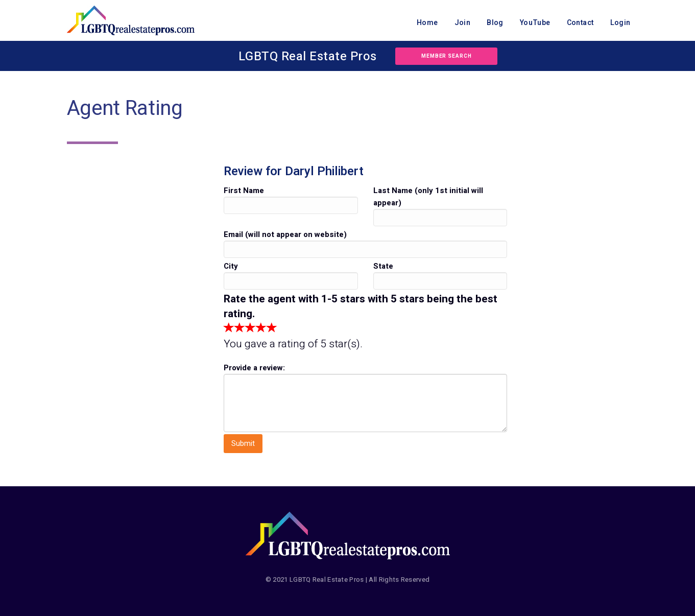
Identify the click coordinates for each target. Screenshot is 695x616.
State (383, 266)
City (231, 266)
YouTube (535, 23)
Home (427, 23)
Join (463, 23)
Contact (580, 23)
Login (620, 23)
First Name (244, 191)
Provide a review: (254, 368)
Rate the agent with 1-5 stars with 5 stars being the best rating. (361, 307)
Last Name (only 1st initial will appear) (428, 197)
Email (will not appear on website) (285, 234)
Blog (495, 23)
